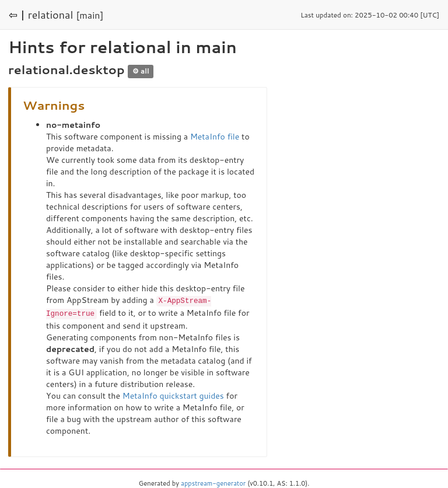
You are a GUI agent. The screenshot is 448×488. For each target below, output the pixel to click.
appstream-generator (213, 482)
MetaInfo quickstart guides (173, 395)
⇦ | (17, 15)
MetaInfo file (215, 137)
